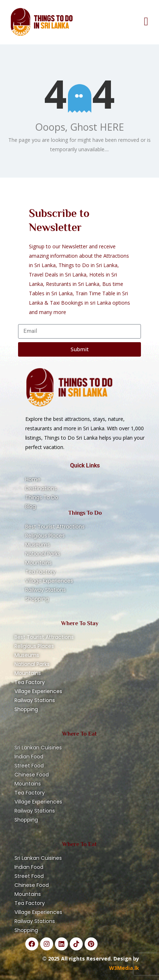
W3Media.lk (124, 968)
